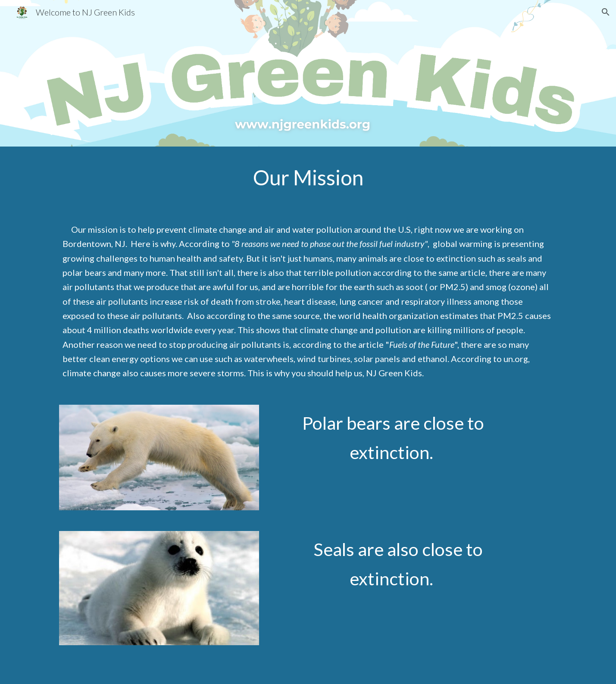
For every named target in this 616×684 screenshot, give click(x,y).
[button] (606, 12)
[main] (308, 178)
